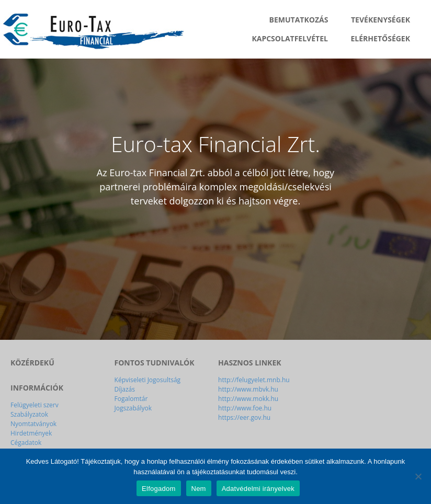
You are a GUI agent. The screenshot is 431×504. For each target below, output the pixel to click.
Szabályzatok (29, 414)
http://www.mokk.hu (248, 399)
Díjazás (125, 389)
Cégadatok (26, 443)
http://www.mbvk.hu (248, 389)
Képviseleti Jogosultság (148, 380)
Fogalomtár (131, 399)
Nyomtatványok (33, 424)
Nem (199, 489)
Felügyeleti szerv (35, 405)
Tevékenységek (381, 20)
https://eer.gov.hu (244, 417)
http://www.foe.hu (245, 408)
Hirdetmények (31, 433)
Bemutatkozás (299, 20)
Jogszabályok (133, 408)
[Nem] (418, 476)
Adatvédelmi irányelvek (258, 489)
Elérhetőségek (381, 38)
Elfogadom (158, 489)
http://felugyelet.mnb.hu (254, 380)
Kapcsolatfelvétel (290, 38)
